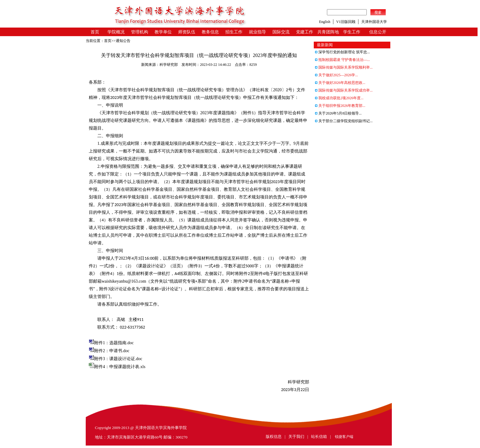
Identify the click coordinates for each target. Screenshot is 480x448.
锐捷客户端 (344, 437)
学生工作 (352, 32)
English (325, 22)
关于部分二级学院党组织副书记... (344, 121)
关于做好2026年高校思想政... (340, 83)
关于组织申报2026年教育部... (340, 106)
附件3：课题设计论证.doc (118, 359)
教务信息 (210, 32)
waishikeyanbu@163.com (124, 281)
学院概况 (116, 32)
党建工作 (305, 32)
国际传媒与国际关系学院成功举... (344, 90)
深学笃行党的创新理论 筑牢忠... (342, 52)
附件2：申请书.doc (112, 351)
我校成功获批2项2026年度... (339, 98)
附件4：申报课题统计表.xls (120, 367)
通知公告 (123, 41)
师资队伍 (187, 32)
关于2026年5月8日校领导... (338, 113)
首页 (95, 32)
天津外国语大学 (374, 22)
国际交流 (281, 32)
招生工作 (234, 32)
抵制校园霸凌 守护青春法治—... (342, 60)
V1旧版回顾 (346, 22)
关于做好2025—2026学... (336, 75)
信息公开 (378, 32)
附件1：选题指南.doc (114, 343)
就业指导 (257, 32)
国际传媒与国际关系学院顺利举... (344, 67)
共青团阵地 (328, 32)
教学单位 (163, 32)
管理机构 (140, 32)
